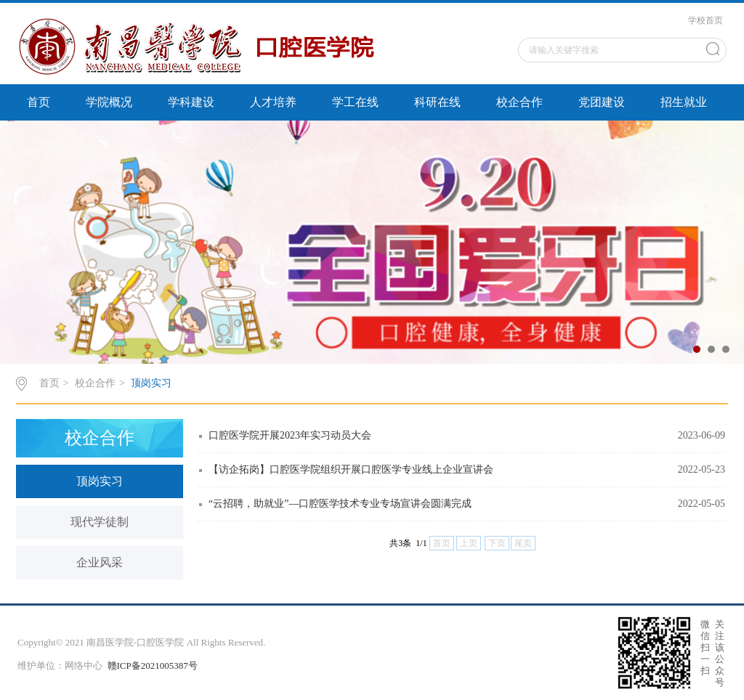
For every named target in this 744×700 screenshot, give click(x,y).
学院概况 (109, 102)
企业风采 (100, 562)
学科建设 (191, 102)
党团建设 (602, 102)
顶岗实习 (151, 383)
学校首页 (705, 20)
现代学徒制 (100, 522)
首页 (39, 102)
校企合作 (519, 102)
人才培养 (273, 102)
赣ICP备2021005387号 (153, 666)
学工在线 (355, 102)
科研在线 (437, 102)
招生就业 (684, 102)
